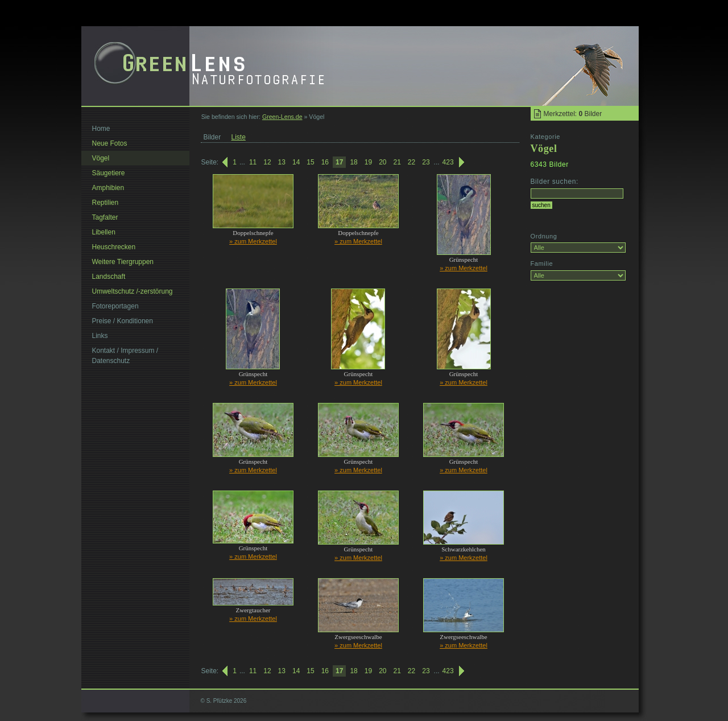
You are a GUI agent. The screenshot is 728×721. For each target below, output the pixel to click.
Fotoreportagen (115, 306)
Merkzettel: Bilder (573, 114)
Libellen (104, 232)
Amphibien (108, 188)
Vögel (101, 158)
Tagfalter (105, 217)
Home (101, 129)
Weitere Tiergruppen (123, 262)
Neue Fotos (110, 143)
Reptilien (106, 203)
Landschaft (109, 277)
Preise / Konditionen (123, 321)
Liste (239, 137)
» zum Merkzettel (253, 241)
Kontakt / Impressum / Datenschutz (125, 356)
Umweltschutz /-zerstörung (133, 291)
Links (100, 336)
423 (448, 162)
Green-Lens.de (282, 117)
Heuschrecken (114, 247)
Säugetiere (109, 173)
